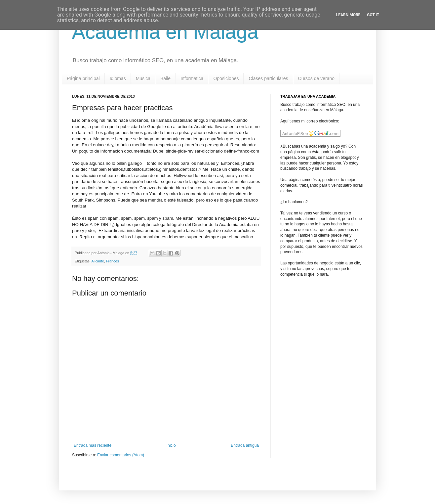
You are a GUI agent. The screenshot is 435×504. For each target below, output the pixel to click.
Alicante (98, 261)
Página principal (83, 78)
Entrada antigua (245, 445)
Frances (113, 261)
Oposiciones (226, 78)
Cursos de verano (316, 78)
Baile (165, 78)
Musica (143, 78)
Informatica (192, 78)
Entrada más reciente (93, 445)
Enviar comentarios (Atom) (121, 455)
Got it (373, 15)
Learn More (348, 15)
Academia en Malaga (165, 32)
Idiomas (118, 78)
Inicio (171, 445)
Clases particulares (268, 78)
